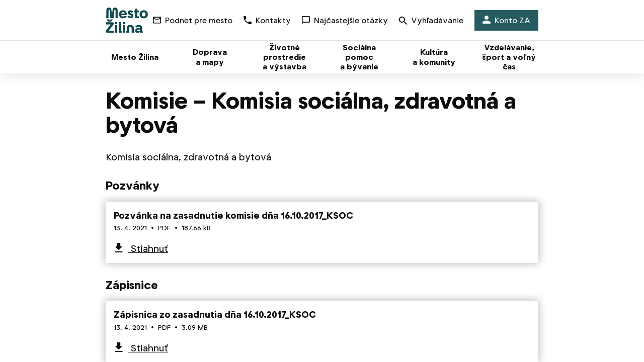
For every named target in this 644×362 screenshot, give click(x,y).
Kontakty (267, 20)
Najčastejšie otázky (345, 20)
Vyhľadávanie (431, 21)
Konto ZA (506, 20)
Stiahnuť (148, 249)
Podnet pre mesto (193, 20)
